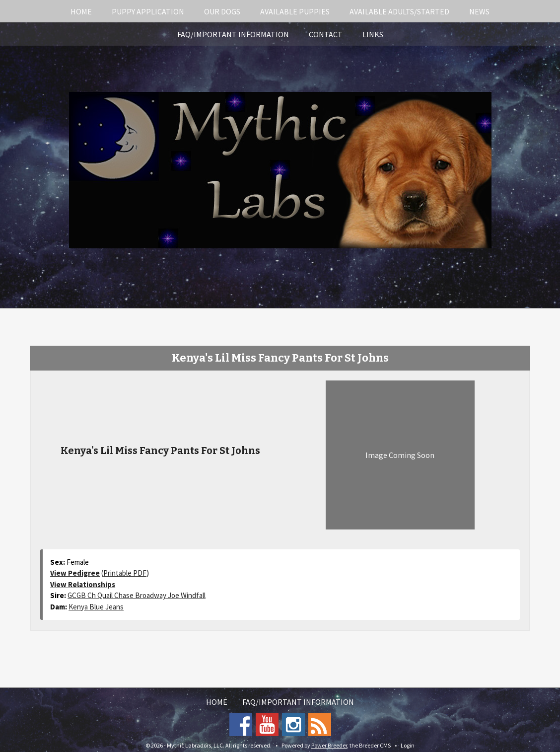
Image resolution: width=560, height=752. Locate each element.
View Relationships (83, 584)
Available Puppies (295, 11)
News (479, 11)
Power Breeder (329, 745)
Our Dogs (222, 11)
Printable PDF (125, 573)
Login (408, 745)
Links (373, 34)
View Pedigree (75, 573)
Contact (326, 34)
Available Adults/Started (399, 11)
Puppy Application (148, 11)
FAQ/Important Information (233, 34)
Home (81, 11)
